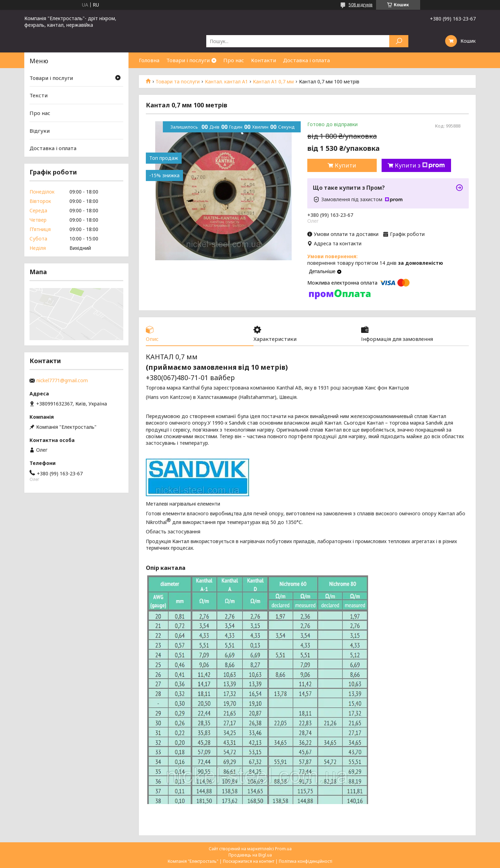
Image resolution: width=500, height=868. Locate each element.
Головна (149, 60)
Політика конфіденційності (306, 861)
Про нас (234, 60)
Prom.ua (283, 849)
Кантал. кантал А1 (226, 82)
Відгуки (40, 131)
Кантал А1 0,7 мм (273, 82)
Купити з (420, 165)
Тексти (39, 95)
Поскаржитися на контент (249, 861)
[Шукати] (399, 41)
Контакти (264, 60)
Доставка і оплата (306, 60)
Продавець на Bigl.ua (250, 855)
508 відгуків (361, 5)
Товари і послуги (188, 60)
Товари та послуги (178, 82)
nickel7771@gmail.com (62, 380)
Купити (345, 165)
